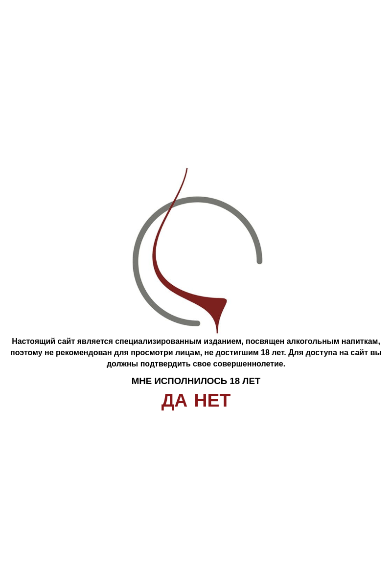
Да (175, 400)
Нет (213, 400)
